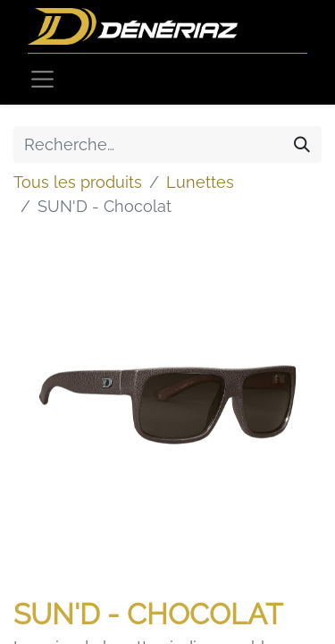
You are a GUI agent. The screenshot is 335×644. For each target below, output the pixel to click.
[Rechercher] (302, 144)
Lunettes (200, 182)
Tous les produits (78, 182)
